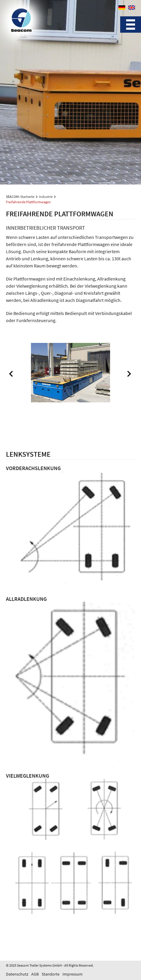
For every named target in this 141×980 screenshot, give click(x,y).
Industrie (46, 197)
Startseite (27, 197)
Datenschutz (17, 974)
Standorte (51, 974)
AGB (35, 974)
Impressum (73, 974)
